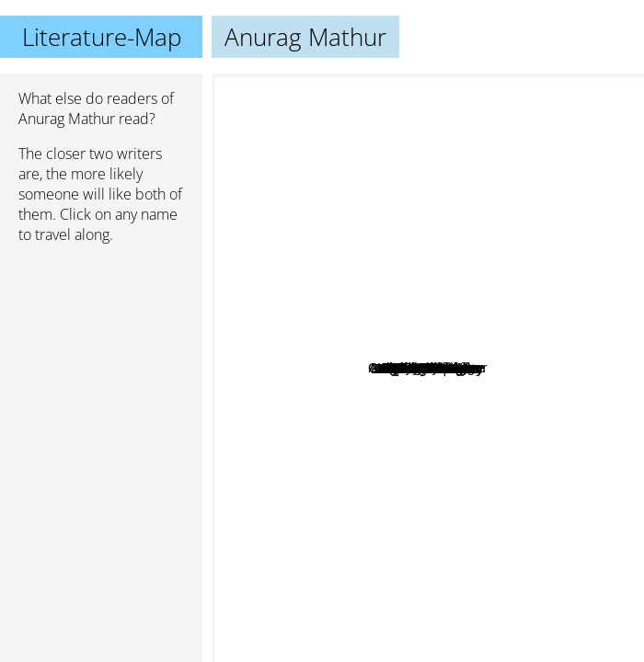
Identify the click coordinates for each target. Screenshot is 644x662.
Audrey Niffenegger (451, 106)
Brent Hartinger (430, 263)
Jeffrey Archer (434, 571)
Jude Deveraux (493, 572)
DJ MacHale (515, 333)
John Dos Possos (417, 411)
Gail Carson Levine (356, 390)
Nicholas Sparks (330, 502)
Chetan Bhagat (449, 427)
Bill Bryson (547, 232)
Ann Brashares (329, 346)
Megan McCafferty (384, 436)
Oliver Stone (464, 291)
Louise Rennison (493, 443)
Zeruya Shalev (469, 369)
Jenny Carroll (362, 304)
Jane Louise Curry (399, 365)
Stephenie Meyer (451, 601)
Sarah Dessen (441, 536)
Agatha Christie (272, 364)
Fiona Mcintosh (423, 251)
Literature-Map (102, 37)
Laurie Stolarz (428, 316)
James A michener (339, 453)
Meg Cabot (518, 299)
